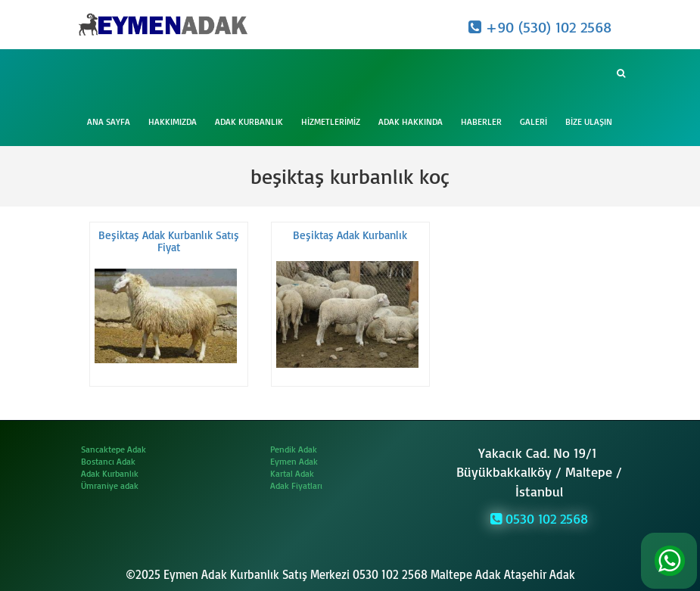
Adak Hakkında (411, 121)
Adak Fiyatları (296, 485)
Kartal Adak (292, 473)
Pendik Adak (294, 449)
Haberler (481, 121)
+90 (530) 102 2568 (540, 27)
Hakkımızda (173, 121)
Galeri (534, 121)
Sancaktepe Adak (114, 449)
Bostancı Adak (108, 461)
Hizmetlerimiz (331, 121)
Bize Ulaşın (589, 121)
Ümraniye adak (110, 485)
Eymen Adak (294, 461)
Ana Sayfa (109, 121)
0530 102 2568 (539, 518)
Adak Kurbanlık (249, 121)
